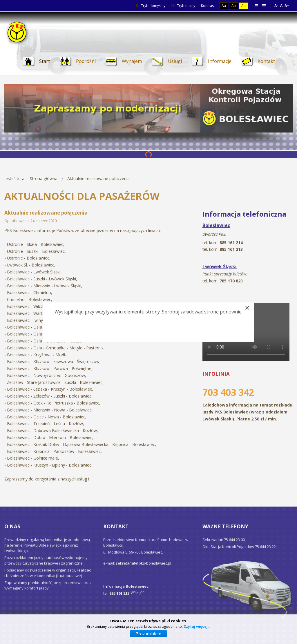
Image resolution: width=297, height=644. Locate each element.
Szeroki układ (264, 5)
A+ (287, 6)
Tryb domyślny (150, 6)
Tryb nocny (183, 6)
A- (276, 6)
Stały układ (256, 5)
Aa (224, 6)
